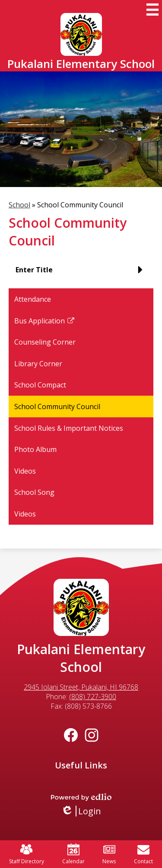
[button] (81, 273)
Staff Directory (27, 854)
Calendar (73, 854)
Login (81, 811)
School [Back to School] (19, 205)
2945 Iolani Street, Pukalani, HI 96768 (81, 687)
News (109, 854)
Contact (143, 854)
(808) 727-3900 (93, 697)
